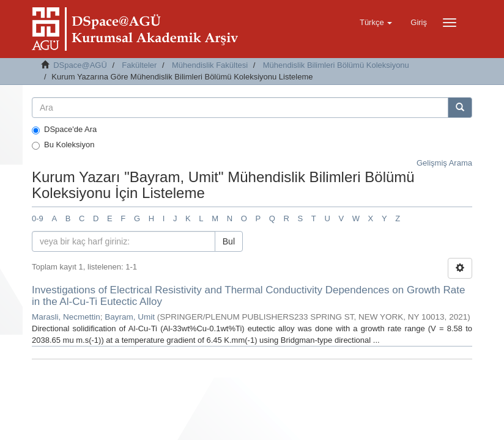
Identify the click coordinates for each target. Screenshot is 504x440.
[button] (376, 23)
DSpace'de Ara (64, 130)
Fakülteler (139, 65)
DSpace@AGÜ (80, 65)
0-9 (38, 218)
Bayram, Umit (130, 317)
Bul (229, 241)
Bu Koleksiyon (63, 145)
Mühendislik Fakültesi (210, 65)
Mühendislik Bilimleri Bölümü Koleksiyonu (336, 65)
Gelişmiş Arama (444, 163)
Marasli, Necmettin (66, 317)
